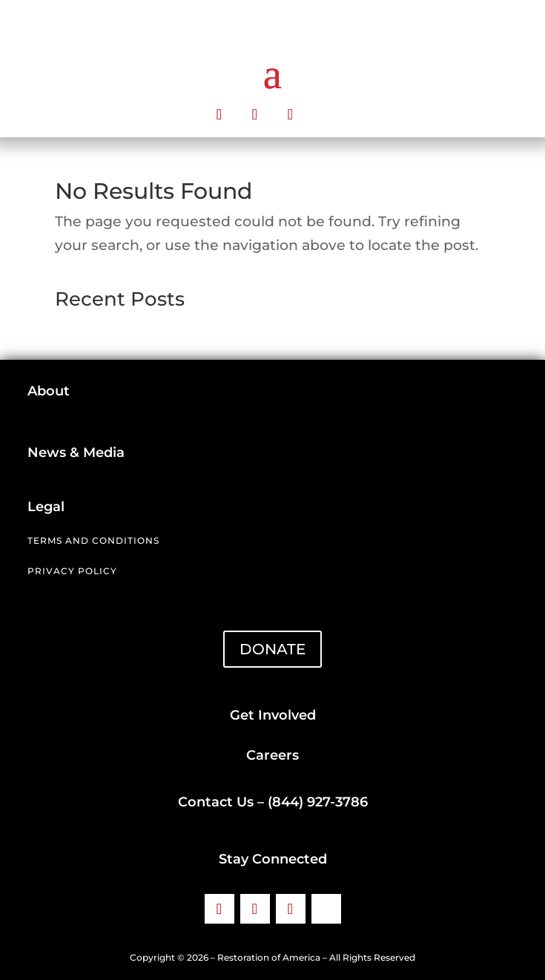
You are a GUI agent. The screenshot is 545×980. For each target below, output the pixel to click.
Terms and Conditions (93, 540)
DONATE (272, 649)
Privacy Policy (72, 571)
